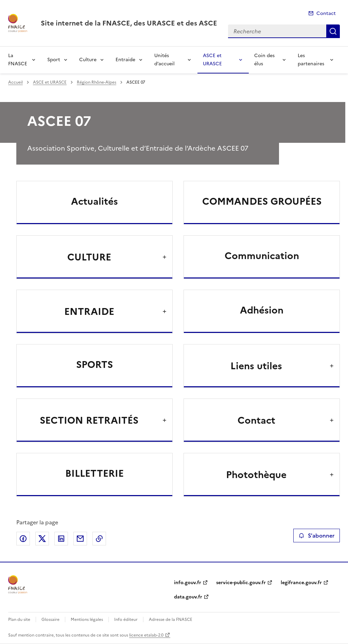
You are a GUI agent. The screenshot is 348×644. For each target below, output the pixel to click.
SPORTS (94, 365)
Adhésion (262, 310)
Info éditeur (126, 620)
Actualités (94, 201)
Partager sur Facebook (23, 539)
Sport (54, 60)
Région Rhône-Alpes (97, 82)
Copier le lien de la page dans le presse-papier (99, 539)
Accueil (15, 82)
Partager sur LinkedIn (61, 539)
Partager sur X (42, 539)
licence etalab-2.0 (146, 635)
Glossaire (50, 620)
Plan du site (19, 620)
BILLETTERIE (94, 473)
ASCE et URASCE (212, 60)
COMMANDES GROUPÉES (262, 201)
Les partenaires (311, 60)
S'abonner (317, 536)
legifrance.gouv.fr (301, 583)
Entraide (125, 60)
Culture (88, 60)
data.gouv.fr (188, 597)
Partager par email (80, 539)
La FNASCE (18, 60)
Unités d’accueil (164, 60)
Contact (326, 13)
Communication (262, 256)
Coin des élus (264, 60)
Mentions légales (87, 620)
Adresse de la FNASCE (171, 620)
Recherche (333, 31)
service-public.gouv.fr (241, 583)
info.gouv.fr (188, 583)
